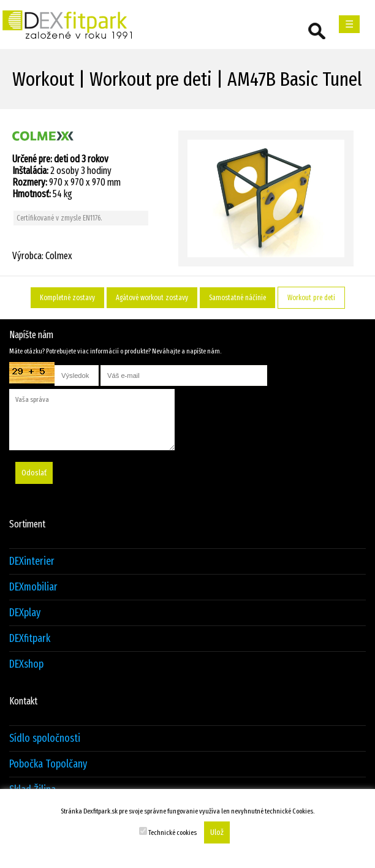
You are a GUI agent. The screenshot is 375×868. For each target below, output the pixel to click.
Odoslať (34, 473)
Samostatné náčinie (237, 298)
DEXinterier (32, 561)
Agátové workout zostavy (152, 298)
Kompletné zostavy (67, 298)
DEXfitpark (30, 639)
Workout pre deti (311, 298)
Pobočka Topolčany (48, 764)
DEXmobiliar (33, 587)
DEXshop (26, 664)
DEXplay (25, 613)
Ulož (217, 832)
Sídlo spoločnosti (45, 738)
